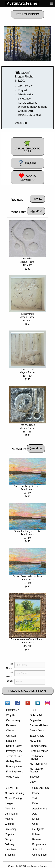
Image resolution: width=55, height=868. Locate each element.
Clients (10, 730)
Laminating (11, 814)
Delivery (10, 844)
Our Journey (13, 720)
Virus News (13, 777)
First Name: (10, 666)
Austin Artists (37, 730)
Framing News (14, 772)
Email (35, 819)
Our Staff (11, 736)
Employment (39, 844)
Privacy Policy (14, 751)
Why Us (11, 715)
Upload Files (39, 855)
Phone (36, 793)
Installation (11, 850)
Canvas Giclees (39, 725)
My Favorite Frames (37, 770)
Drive (35, 803)
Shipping (10, 855)
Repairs (9, 834)
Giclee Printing (13, 798)
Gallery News (14, 761)
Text (35, 798)
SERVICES (12, 788)
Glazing (9, 824)
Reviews (11, 725)
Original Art (36, 720)
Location (11, 741)
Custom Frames (39, 751)
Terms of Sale (14, 756)
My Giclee (35, 741)
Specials (35, 777)
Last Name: (10, 674)
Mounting (10, 809)
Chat (35, 824)
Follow (36, 834)
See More (36, 211)
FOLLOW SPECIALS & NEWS (27, 691)
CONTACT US (41, 788)
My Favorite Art (38, 764)
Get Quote (38, 829)
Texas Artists (37, 736)
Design (9, 839)
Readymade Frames (37, 757)
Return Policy (14, 746)
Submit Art (38, 850)
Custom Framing (15, 793)
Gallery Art (36, 715)
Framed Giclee (38, 746)
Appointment (40, 809)
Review (37, 839)
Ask (34, 814)
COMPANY (13, 710)
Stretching (11, 829)
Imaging (10, 803)
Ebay (33, 782)
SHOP (33, 710)
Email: (10, 681)
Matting (9, 819)
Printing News (14, 766)
